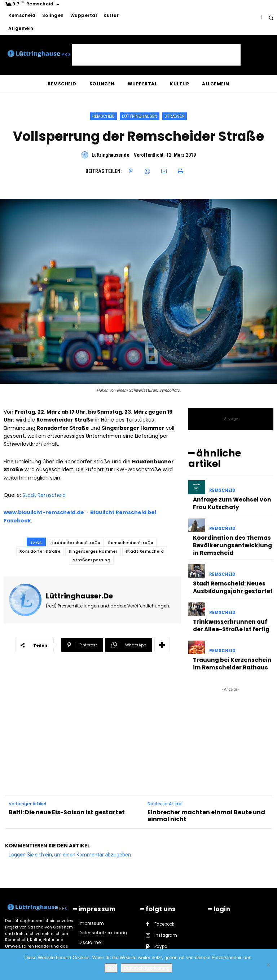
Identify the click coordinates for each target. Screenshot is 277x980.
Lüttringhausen (140, 116)
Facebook (164, 893)
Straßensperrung (92, 560)
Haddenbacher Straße (76, 543)
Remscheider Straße (131, 543)
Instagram (165, 904)
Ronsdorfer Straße (40, 551)
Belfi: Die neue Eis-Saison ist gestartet (67, 782)
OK (111, 968)
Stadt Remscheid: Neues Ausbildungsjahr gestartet (228, 565)
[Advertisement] (156, 55)
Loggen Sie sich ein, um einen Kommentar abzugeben (70, 824)
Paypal (161, 916)
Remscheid (104, 116)
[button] (271, 17)
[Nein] (268, 965)
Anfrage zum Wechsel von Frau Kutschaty (227, 488)
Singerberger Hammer (93, 551)
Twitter (161, 927)
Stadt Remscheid (44, 495)
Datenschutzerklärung (146, 968)
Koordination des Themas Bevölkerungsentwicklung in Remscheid (230, 526)
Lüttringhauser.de (110, 155)
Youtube (194, 927)
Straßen (175, 116)
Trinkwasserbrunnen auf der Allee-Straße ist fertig (230, 600)
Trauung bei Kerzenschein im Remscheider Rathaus (231, 635)
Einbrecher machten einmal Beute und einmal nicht (206, 786)
